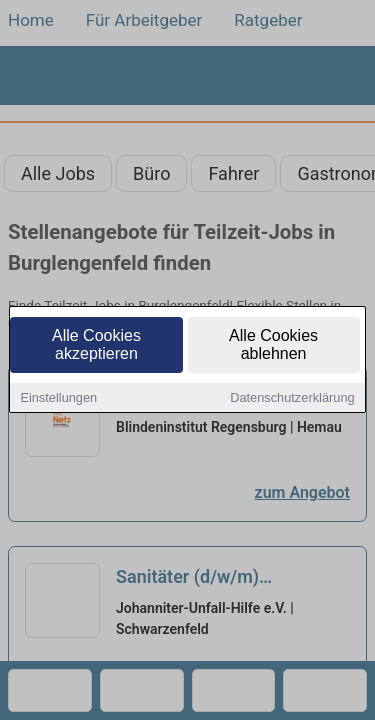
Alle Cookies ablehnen (273, 345)
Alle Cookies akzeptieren (96, 345)
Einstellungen (58, 398)
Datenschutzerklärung (292, 398)
